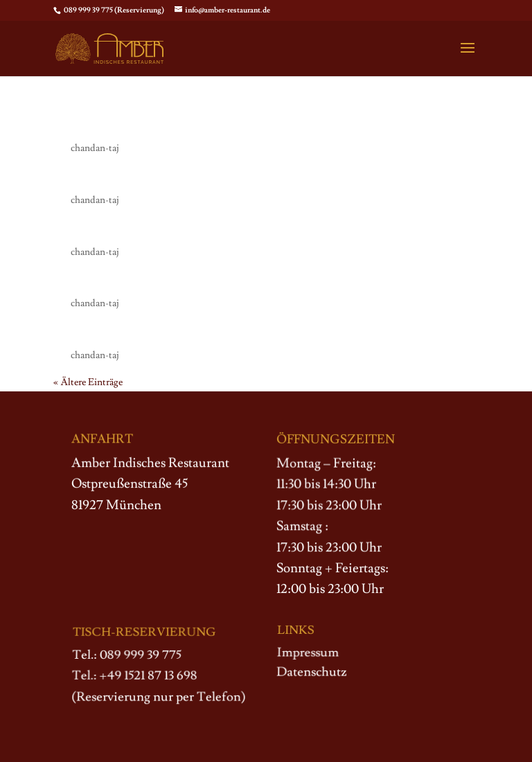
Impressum (308, 653)
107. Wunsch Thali (125, 125)
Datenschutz (312, 672)
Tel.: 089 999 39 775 (127, 656)
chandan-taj (95, 148)
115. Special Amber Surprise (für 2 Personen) (220, 280)
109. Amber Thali (119, 332)
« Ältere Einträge (88, 382)
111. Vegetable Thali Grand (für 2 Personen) (216, 229)
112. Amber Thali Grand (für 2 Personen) (207, 177)
